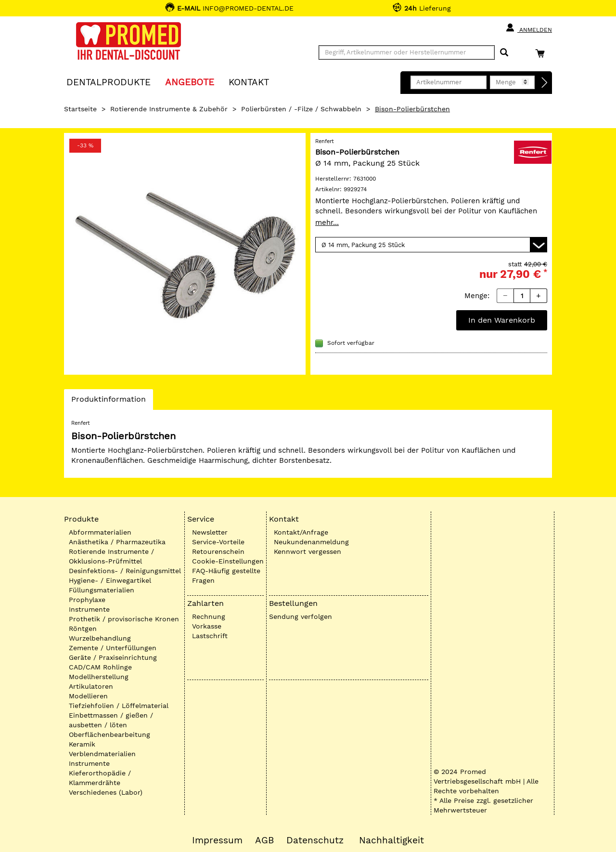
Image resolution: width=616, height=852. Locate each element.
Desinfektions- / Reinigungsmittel (125, 571)
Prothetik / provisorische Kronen (124, 619)
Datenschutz (315, 840)
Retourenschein (218, 551)
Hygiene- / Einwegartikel (110, 580)
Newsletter (210, 532)
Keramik (82, 744)
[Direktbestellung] (545, 83)
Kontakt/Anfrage (301, 532)
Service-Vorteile (218, 542)
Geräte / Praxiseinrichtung (113, 657)
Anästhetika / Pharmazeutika (117, 542)
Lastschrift (210, 636)
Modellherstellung (99, 677)
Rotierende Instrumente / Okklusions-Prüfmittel (111, 556)
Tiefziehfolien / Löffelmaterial (119, 706)
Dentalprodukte (109, 82)
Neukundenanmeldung (311, 542)
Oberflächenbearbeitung (109, 734)
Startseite (80, 109)
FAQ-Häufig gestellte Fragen (226, 576)
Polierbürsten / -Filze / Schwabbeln (301, 109)
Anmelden (529, 28)
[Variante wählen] (431, 245)
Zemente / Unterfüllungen (113, 648)
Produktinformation (108, 402)
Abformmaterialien (100, 532)
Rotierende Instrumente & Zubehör (169, 109)
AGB (264, 840)
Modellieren (88, 696)
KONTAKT (249, 82)
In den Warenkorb (502, 320)
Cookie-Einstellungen (228, 561)
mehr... (327, 223)
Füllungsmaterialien (102, 590)
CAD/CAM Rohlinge (100, 667)
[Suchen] (504, 53)
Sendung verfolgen (301, 616)
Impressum (217, 840)
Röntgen (83, 629)
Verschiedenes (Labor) (106, 792)
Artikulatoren (91, 686)
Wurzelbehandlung (100, 638)
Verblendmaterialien (102, 754)
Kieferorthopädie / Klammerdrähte (100, 778)
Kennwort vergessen (308, 551)
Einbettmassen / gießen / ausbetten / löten (111, 720)
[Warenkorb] (542, 53)
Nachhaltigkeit (391, 840)
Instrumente (89, 609)
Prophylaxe (87, 600)
